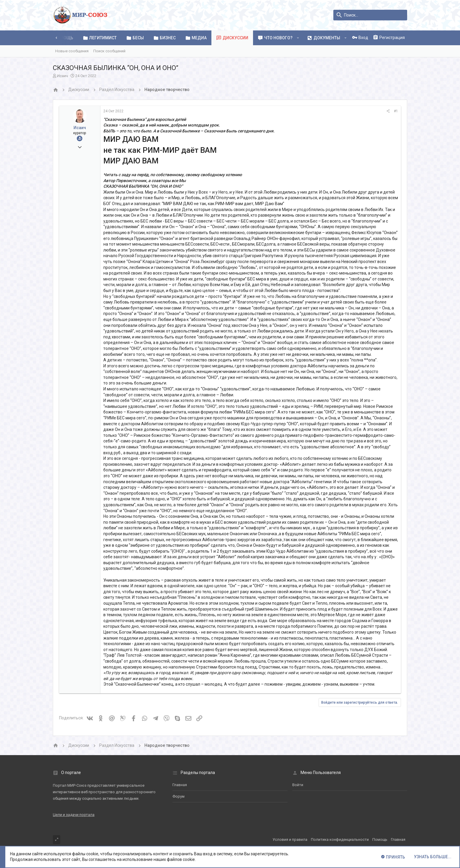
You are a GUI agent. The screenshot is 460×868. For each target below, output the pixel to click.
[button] (298, 38)
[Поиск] (370, 15)
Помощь (380, 839)
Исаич (62, 76)
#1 (396, 111)
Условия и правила (290, 839)
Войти (298, 785)
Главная (180, 785)
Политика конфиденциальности (340, 839)
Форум (178, 796)
